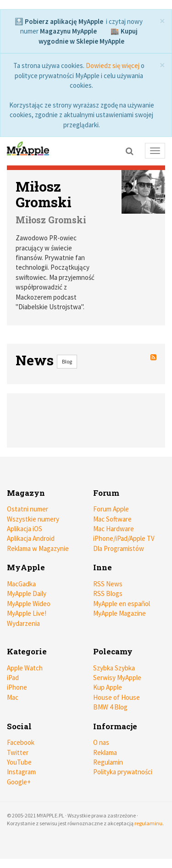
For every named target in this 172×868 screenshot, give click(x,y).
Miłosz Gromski (44, 194)
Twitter (18, 752)
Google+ (19, 782)
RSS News (108, 584)
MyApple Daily (27, 593)
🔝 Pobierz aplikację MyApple (59, 21)
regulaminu (148, 823)
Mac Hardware (114, 529)
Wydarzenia (23, 623)
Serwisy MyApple (117, 678)
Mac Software (112, 519)
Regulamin (108, 762)
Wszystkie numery (33, 519)
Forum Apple (111, 509)
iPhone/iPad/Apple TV (124, 538)
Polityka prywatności (123, 772)
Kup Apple (108, 687)
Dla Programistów (119, 548)
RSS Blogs (108, 593)
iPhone (17, 687)
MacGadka (21, 584)
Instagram (21, 772)
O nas (101, 742)
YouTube (19, 762)
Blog (67, 361)
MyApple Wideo (29, 604)
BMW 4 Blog (110, 707)
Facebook (21, 742)
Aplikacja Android (31, 538)
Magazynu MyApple (68, 31)
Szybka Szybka (114, 668)
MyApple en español (122, 604)
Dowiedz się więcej (113, 65)
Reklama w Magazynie (38, 548)
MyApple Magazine (119, 613)
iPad (13, 678)
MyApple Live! (27, 613)
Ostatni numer (28, 509)
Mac (13, 697)
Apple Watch (25, 668)
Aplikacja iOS (25, 529)
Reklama (105, 752)
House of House (117, 697)
